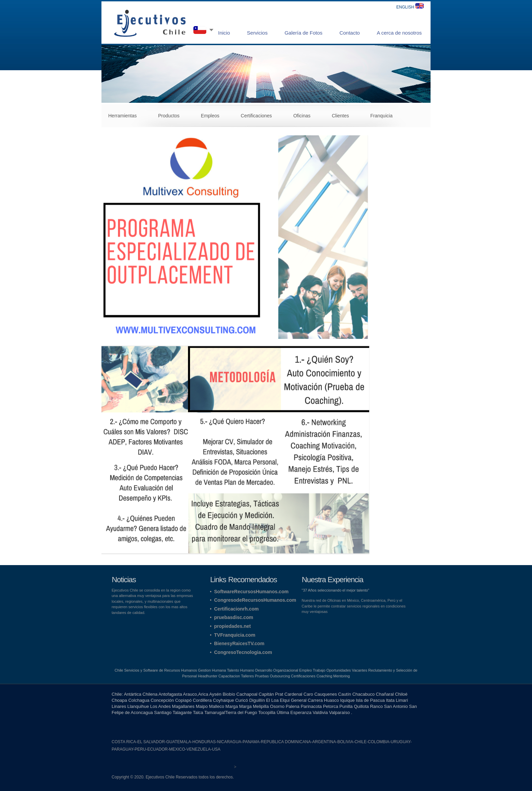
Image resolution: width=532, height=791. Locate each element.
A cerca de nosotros (399, 33)
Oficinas (302, 116)
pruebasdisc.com (234, 617)
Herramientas (122, 116)
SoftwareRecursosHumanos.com (251, 592)
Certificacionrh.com (236, 609)
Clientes (340, 116)
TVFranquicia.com (235, 635)
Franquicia (382, 116)
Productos (169, 116)
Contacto (349, 33)
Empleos (210, 116)
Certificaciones (256, 116)
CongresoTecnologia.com (243, 652)
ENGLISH (410, 7)
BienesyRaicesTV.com (239, 643)
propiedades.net (232, 626)
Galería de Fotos (304, 33)
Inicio (224, 33)
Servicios (257, 33)
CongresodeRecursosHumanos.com (255, 600)
